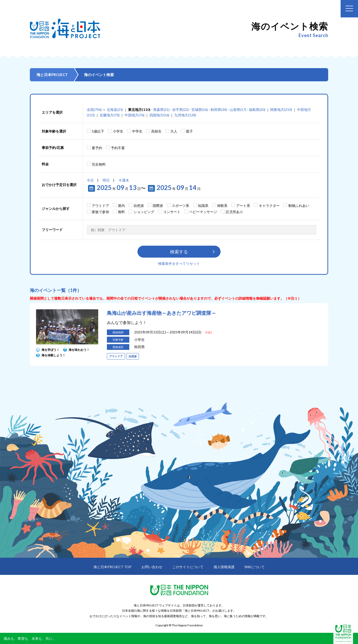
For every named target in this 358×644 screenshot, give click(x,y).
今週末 (124, 180)
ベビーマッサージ (203, 212)
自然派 (139, 206)
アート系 (243, 206)
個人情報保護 (224, 567)
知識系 (203, 206)
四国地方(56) (159, 115)
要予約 (97, 148)
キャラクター (269, 206)
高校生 (156, 131)
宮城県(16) (200, 110)
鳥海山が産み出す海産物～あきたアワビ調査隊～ (162, 313)
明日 (106, 180)
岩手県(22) (180, 110)
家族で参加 (100, 212)
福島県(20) (257, 110)
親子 (189, 131)
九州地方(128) (185, 115)
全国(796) (94, 110)
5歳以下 (98, 131)
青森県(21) (161, 110)
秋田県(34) (219, 110)
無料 (121, 212)
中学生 (137, 131)
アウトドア (100, 206)
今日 (90, 180)
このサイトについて (188, 567)
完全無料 (99, 164)
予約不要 (118, 148)
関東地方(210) (281, 110)
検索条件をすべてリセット (179, 263)
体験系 (222, 206)
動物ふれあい (299, 206)
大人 (174, 131)
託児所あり (234, 212)
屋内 (121, 206)
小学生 (118, 131)
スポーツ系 (180, 206)
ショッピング (144, 212)
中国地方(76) (134, 115)
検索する (179, 252)
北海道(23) (115, 110)
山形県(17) (238, 110)
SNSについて (255, 567)
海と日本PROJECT (52, 75)
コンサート (172, 212)
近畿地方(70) (110, 115)
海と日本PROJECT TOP (112, 567)
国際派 (158, 206)
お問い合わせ (152, 567)
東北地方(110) (139, 110)
